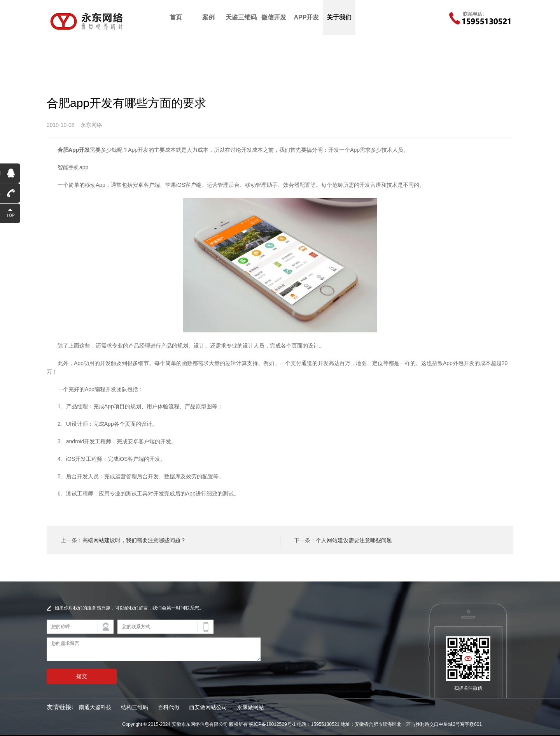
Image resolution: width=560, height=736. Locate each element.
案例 (208, 17)
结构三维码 (135, 707)
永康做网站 (250, 707)
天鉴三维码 (241, 17)
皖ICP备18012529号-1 (272, 724)
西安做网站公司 (208, 707)
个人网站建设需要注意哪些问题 (354, 540)
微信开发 (274, 17)
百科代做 (169, 707)
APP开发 (307, 17)
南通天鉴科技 (95, 707)
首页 (176, 17)
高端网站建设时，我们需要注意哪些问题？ (134, 540)
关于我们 (339, 17)
